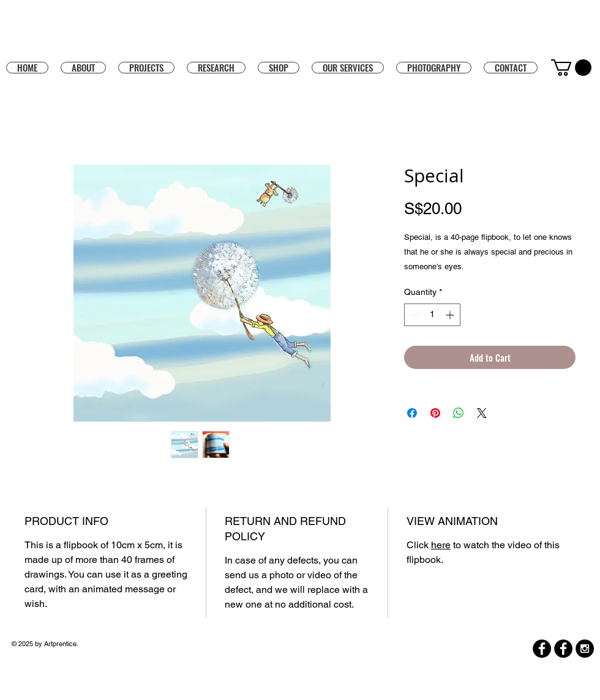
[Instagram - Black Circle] (585, 649)
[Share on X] (482, 413)
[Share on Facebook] (412, 413)
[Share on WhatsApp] (459, 413)
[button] (279, 67)
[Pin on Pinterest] (435, 413)
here (441, 545)
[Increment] (451, 315)
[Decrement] (414, 315)
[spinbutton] (432, 315)
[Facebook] (542, 649)
